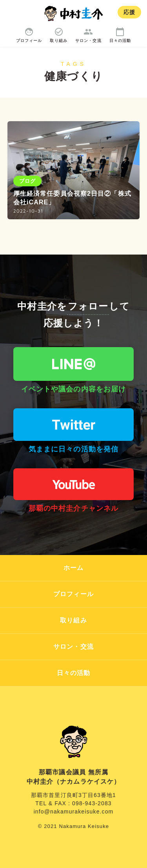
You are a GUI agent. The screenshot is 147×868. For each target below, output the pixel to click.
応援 (129, 12)
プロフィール (73, 594)
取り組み (73, 620)
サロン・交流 (73, 647)
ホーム (73, 568)
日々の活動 (74, 673)
